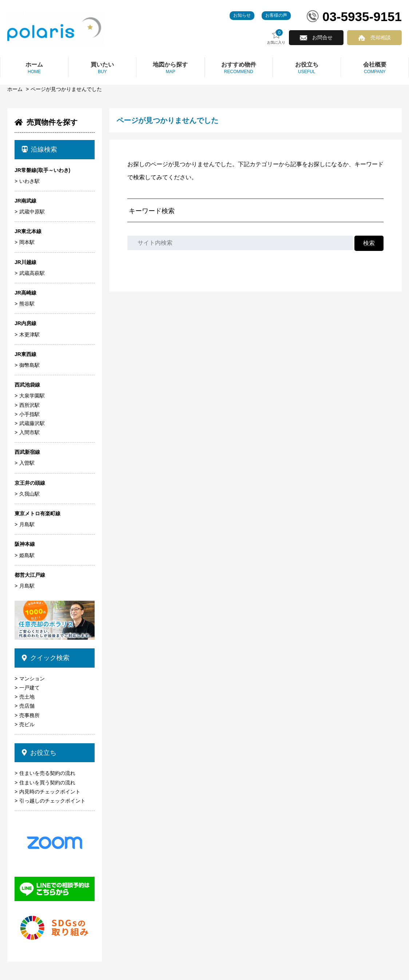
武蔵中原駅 (32, 212)
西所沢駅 (29, 405)
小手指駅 (29, 414)
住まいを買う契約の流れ (47, 783)
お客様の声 (276, 15)
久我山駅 (29, 494)
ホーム (15, 89)
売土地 (27, 697)
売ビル (27, 724)
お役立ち (39, 753)
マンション (32, 679)
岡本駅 (27, 242)
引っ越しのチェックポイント (52, 801)
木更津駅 (29, 335)
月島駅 (27, 524)
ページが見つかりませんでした (66, 89)
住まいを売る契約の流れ (47, 773)
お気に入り (276, 37)
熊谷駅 (27, 304)
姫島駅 (27, 555)
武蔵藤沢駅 (32, 423)
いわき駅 (29, 181)
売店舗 (27, 706)
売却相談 (381, 37)
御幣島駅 (29, 365)
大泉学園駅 (32, 396)
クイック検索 (46, 658)
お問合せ (322, 37)
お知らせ (242, 15)
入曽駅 (27, 463)
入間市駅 (29, 432)
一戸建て (29, 688)
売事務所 (29, 715)
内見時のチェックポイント (50, 792)
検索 (369, 243)
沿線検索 (39, 149)
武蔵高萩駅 (32, 273)
